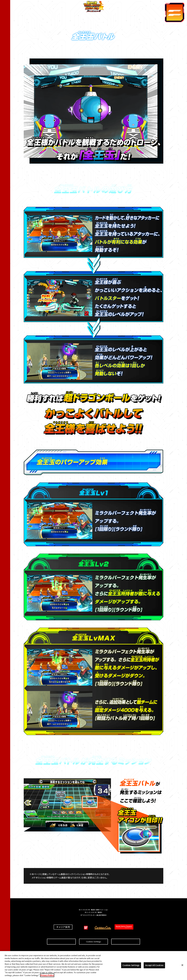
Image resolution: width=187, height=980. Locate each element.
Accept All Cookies (154, 967)
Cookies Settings (94, 935)
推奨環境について (61, 935)
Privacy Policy (47, 977)
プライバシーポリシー (126, 935)
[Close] (182, 967)
